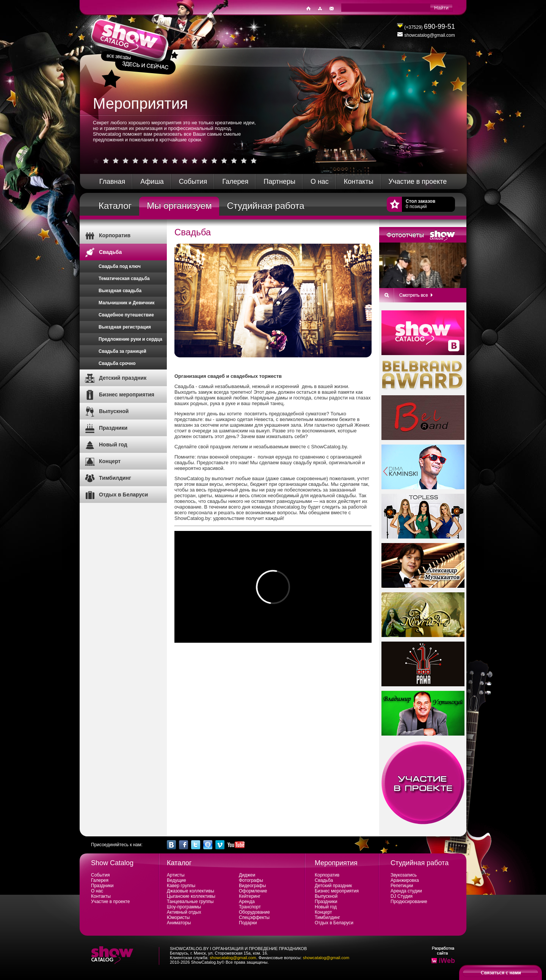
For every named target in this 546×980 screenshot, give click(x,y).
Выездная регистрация (125, 327)
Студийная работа (265, 206)
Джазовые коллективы (191, 891)
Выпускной (114, 411)
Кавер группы (181, 886)
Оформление (253, 891)
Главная (112, 182)
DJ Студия (402, 896)
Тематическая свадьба (124, 279)
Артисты (176, 875)
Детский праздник (123, 378)
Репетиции (402, 886)
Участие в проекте (418, 182)
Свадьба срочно (117, 363)
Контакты (359, 182)
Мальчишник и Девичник (127, 303)
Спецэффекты (254, 917)
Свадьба (110, 252)
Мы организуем (179, 206)
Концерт (110, 461)
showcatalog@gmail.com (233, 958)
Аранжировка (405, 880)
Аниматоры (179, 923)
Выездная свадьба (120, 291)
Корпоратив (115, 235)
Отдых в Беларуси (123, 495)
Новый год (113, 445)
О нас (320, 182)
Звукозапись (404, 875)
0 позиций (420, 204)
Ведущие (177, 880)
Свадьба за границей (122, 351)
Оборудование (254, 912)
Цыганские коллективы (191, 896)
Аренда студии (406, 891)
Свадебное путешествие (126, 315)
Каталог (115, 206)
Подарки (248, 923)
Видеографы (252, 886)
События (193, 182)
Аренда (247, 902)
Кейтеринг (250, 896)
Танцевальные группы (190, 902)
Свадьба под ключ (120, 266)
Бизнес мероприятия (127, 395)
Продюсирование (409, 902)
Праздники (113, 428)
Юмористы (178, 917)
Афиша (152, 182)
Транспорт (250, 907)
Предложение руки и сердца (130, 339)
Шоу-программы (184, 907)
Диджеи (247, 875)
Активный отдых (184, 912)
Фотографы (251, 880)
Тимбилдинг (115, 478)
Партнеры (279, 182)
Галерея (235, 182)
